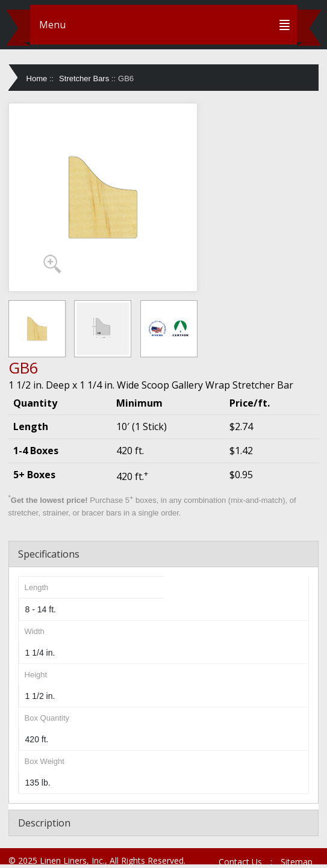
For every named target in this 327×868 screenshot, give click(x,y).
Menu (52, 25)
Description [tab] (44, 823)
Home (37, 78)
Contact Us (240, 862)
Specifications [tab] (49, 554)
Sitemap (297, 862)
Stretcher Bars (84, 78)
